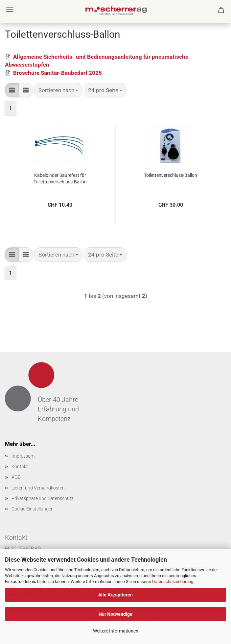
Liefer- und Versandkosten (38, 488)
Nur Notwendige (115, 614)
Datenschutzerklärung (173, 582)
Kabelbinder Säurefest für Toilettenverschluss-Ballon (60, 178)
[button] (12, 90)
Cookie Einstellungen (33, 509)
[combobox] (58, 90)
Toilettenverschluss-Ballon (171, 175)
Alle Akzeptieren (115, 595)
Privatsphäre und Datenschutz (43, 498)
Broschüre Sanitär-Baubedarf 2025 (58, 73)
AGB (16, 477)
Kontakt (20, 467)
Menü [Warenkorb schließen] (10, 10)
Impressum (23, 456)
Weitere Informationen (116, 631)
